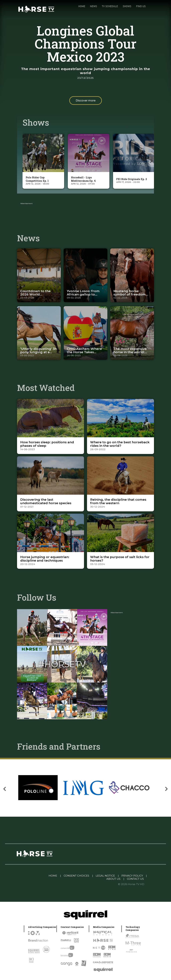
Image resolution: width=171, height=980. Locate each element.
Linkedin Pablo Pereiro (29, 876)
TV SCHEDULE (110, 6)
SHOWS (127, 6)
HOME (82, 6)
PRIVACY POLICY (132, 876)
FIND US (141, 6)
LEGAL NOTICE (105, 876)
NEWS (94, 6)
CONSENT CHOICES (76, 876)
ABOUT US (113, 879)
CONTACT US (135, 879)
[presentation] (25, 161)
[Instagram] (32, 645)
